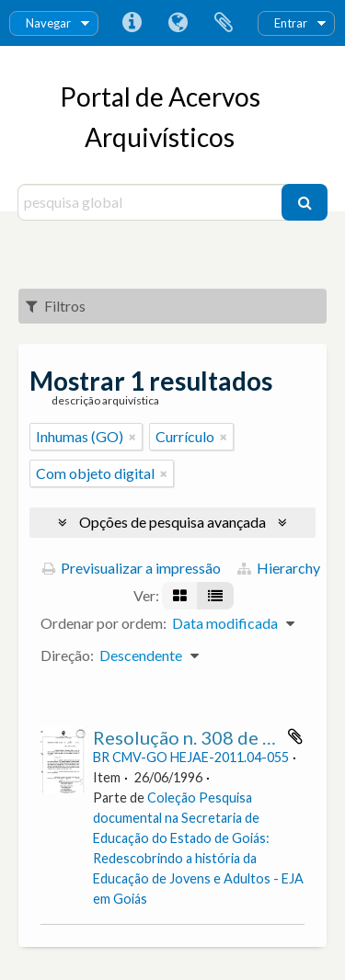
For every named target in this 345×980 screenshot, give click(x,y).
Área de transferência (224, 23)
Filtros (56, 306)
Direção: (67, 655)
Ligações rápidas (132, 23)
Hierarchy (279, 568)
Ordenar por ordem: (103, 623)
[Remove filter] (132, 437)
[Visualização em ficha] (180, 596)
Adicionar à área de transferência (295, 736)
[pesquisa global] (152, 202)
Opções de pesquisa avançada (172, 522)
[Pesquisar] (305, 202)
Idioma (178, 23)
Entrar (291, 23)
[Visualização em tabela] (215, 596)
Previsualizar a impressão (132, 568)
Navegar (48, 23)
